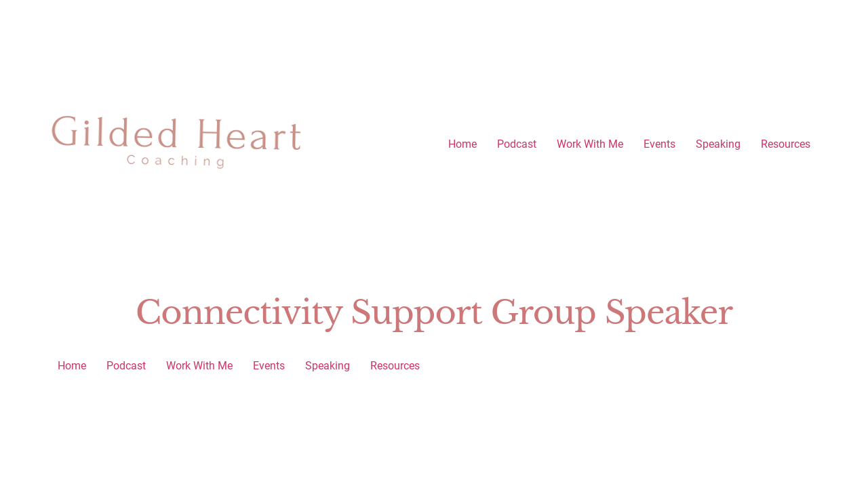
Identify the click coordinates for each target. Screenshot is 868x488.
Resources (786, 144)
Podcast (517, 144)
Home (462, 144)
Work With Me (590, 144)
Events (659, 144)
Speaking (718, 144)
